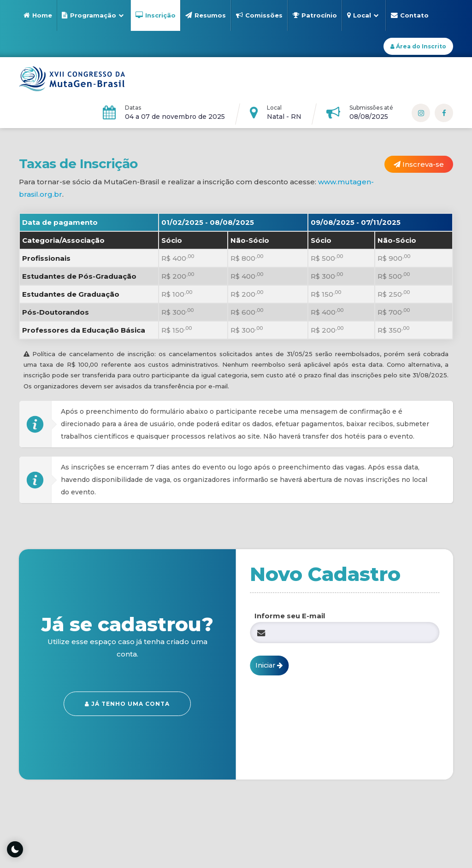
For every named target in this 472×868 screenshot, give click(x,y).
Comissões (259, 15)
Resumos (206, 15)
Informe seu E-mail (290, 616)
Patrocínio (315, 15)
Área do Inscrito (418, 46)
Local (363, 15)
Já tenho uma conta (127, 704)
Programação (93, 15)
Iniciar (269, 665)
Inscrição (156, 15)
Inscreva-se (419, 164)
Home (38, 15)
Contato (410, 15)
